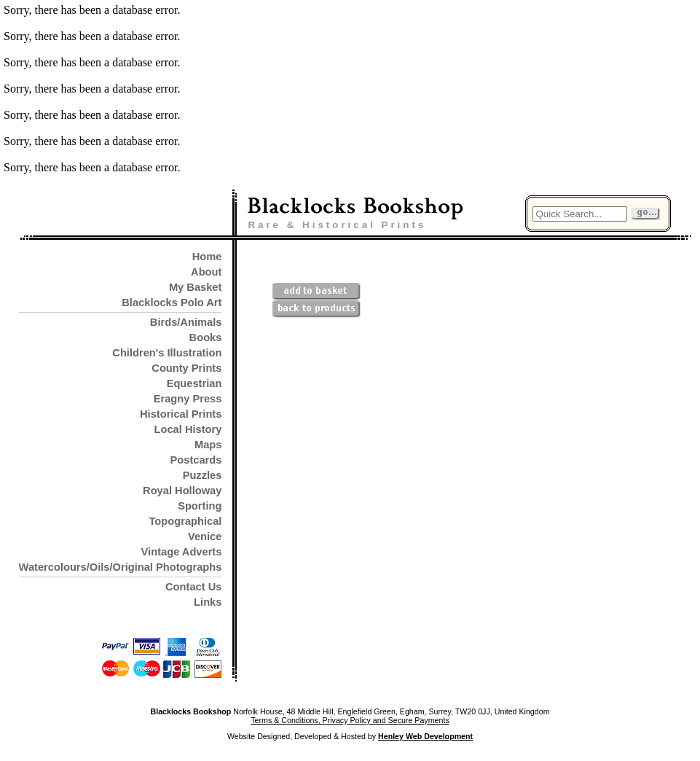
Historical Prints (181, 414)
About (206, 272)
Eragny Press (188, 399)
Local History (188, 429)
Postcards (196, 460)
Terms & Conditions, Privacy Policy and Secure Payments (350, 720)
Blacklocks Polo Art (172, 303)
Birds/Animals (186, 322)
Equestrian (194, 383)
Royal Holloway (182, 491)
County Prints (186, 368)
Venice (205, 536)
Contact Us (193, 587)
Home (207, 257)
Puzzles (202, 475)
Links (208, 602)
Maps (208, 445)
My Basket (196, 287)
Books (206, 337)
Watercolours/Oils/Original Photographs (121, 567)
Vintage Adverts (182, 552)
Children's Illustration (167, 353)
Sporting (200, 506)
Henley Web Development (425, 736)
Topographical (186, 521)
